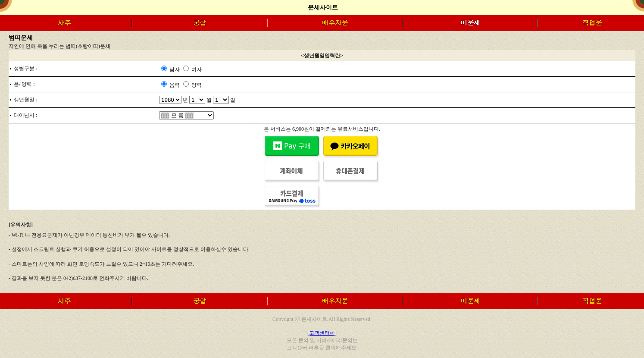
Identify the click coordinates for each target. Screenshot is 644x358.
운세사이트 (323, 8)
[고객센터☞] (322, 333)
